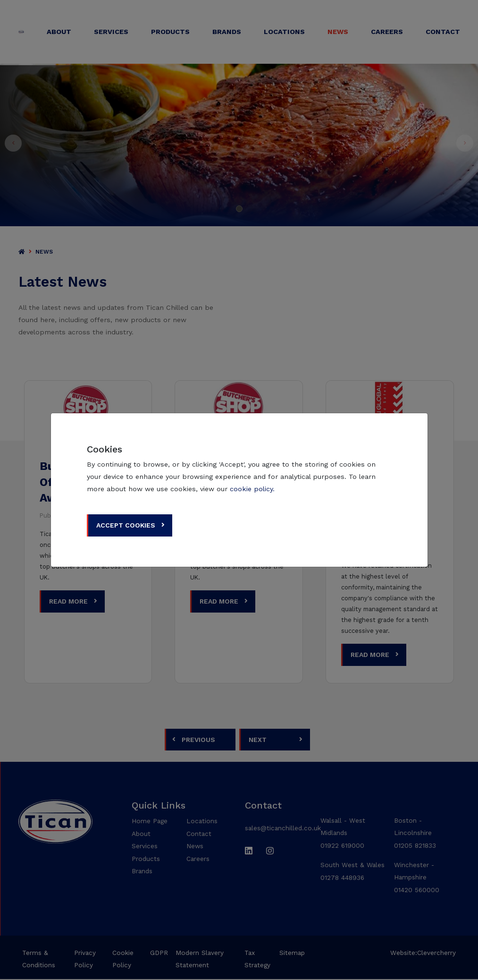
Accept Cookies (126, 525)
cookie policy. (252, 489)
